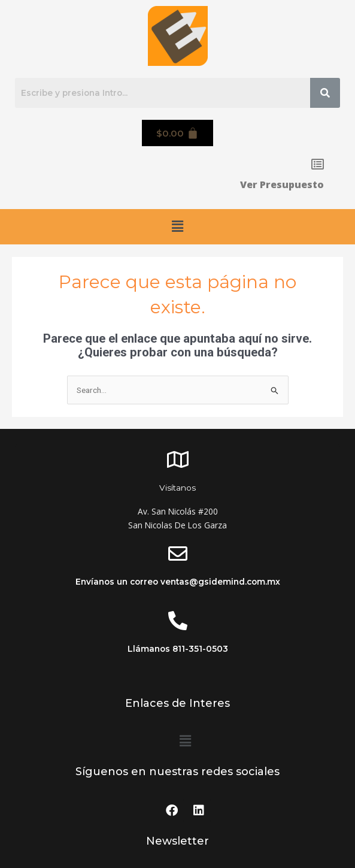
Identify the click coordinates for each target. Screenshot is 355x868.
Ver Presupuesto (282, 185)
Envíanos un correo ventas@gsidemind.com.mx (178, 582)
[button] (177, 226)
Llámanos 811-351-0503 (178, 649)
